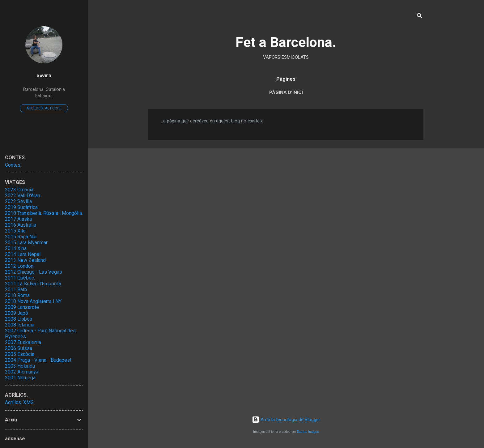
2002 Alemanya (22, 372)
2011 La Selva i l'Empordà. (33, 284)
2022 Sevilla (18, 201)
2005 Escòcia (20, 354)
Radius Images (308, 432)
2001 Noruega (20, 378)
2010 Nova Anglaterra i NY (33, 301)
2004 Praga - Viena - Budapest (38, 360)
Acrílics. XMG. (20, 402)
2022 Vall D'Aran (23, 196)
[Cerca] (420, 17)
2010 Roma (17, 295)
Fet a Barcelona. (286, 42)
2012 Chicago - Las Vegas (34, 272)
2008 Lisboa (19, 319)
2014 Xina (16, 248)
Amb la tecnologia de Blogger (286, 420)
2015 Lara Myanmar (26, 243)
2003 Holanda (20, 366)
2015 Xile (15, 231)
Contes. (13, 165)
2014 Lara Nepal (23, 254)
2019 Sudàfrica (21, 207)
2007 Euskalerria (23, 342)
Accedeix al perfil (44, 108)
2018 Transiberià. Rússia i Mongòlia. (44, 213)
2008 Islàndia (20, 325)
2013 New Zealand (25, 260)
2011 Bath (16, 290)
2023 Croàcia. (20, 190)
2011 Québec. (20, 278)
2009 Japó (17, 313)
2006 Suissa (19, 348)
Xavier (44, 76)
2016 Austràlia (21, 225)
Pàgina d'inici (286, 92)
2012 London (19, 266)
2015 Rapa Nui (21, 237)
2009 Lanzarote (22, 307)
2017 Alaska (18, 219)
